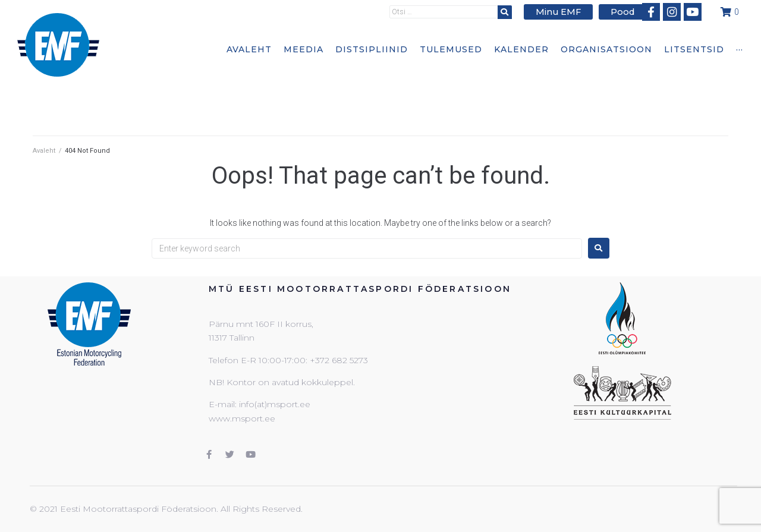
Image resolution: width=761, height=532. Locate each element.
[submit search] (511, 12)
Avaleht (44, 151)
